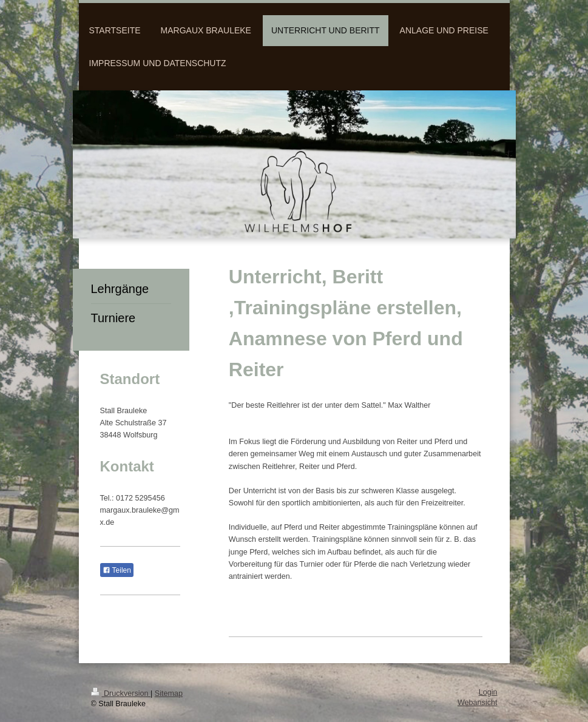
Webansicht (478, 703)
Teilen (117, 570)
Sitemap (169, 693)
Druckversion (121, 693)
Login (488, 692)
